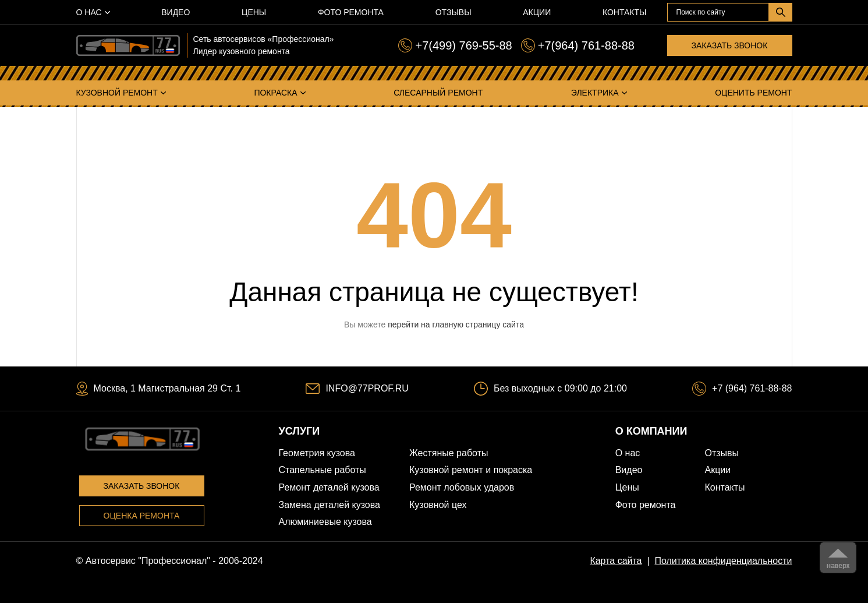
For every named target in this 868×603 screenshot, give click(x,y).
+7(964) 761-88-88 (586, 45)
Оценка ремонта (142, 516)
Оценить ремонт (753, 93)
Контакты (625, 12)
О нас (89, 12)
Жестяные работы (449, 453)
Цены (254, 12)
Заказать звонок (730, 45)
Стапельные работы (323, 470)
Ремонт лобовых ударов (462, 487)
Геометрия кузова (317, 453)
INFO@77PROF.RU (367, 388)
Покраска (275, 93)
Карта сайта (616, 561)
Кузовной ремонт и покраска (471, 470)
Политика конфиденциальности (723, 561)
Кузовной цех (438, 505)
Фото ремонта (351, 12)
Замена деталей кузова (330, 505)
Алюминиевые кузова (325, 522)
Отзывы (454, 12)
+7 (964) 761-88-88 (752, 388)
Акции (537, 12)
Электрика (595, 93)
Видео (176, 12)
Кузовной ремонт (117, 93)
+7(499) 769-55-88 (463, 45)
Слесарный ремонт (438, 93)
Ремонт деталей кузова (329, 487)
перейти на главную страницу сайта (456, 325)
